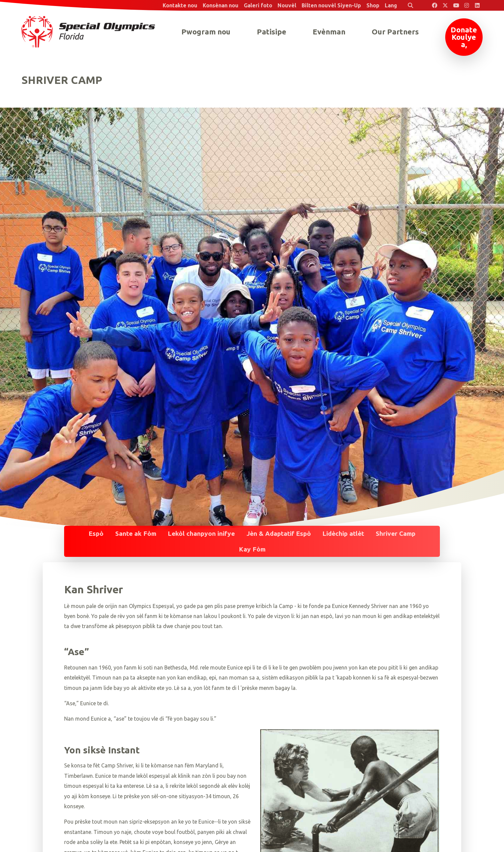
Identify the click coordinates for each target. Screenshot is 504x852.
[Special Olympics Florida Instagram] (467, 5)
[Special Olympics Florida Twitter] (445, 5)
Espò (96, 533)
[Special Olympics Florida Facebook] (435, 5)
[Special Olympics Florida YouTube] (456, 5)
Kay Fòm (252, 549)
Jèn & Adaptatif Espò (279, 533)
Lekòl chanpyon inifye (201, 533)
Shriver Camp (396, 533)
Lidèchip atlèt (343, 533)
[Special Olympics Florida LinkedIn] (477, 5)
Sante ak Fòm (136, 533)
